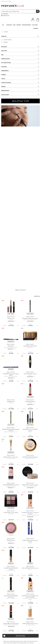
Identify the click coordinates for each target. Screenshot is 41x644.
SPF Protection (20, 63)
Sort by (37, 296)
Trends (20, 86)
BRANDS (36, 28)
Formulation (20, 59)
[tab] (20, 36)
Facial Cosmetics (6, 40)
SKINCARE (9, 25)
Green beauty (20, 90)
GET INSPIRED (5, 14)
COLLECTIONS (20, 95)
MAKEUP (19, 25)
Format (20, 75)
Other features (20, 83)
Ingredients (20, 71)
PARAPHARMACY (27, 25)
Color (20, 79)
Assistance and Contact (6, 1)
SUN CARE (35, 25)
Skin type (20, 51)
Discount (20, 47)
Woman (5, 32)
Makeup (4, 42)
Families (20, 36)
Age (20, 55)
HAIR (14, 25)
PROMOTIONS (5, 16)
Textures (20, 67)
